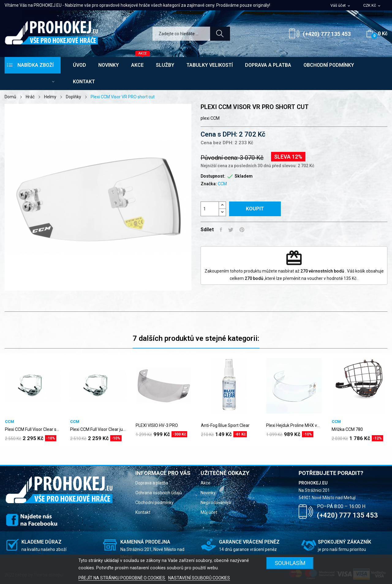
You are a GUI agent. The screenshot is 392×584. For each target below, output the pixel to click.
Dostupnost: (213, 176)
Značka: (209, 184)
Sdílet (221, 230)
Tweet (231, 230)
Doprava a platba (152, 483)
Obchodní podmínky (155, 503)
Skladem (244, 176)
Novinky (208, 493)
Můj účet (209, 512)
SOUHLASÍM (290, 563)
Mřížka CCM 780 (347, 429)
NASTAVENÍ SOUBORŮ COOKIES (199, 578)
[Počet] (210, 209)
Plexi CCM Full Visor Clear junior (98, 429)
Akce (205, 483)
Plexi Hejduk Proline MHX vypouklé (294, 425)
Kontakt (143, 512)
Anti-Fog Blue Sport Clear (225, 425)
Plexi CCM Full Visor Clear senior (33, 429)
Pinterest (242, 230)
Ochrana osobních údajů (159, 493)
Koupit (255, 209)
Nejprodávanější (216, 503)
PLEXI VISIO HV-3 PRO (157, 425)
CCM (222, 184)
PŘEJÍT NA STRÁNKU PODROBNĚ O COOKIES (122, 578)
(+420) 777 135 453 (327, 34)
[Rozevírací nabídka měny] (372, 6)
